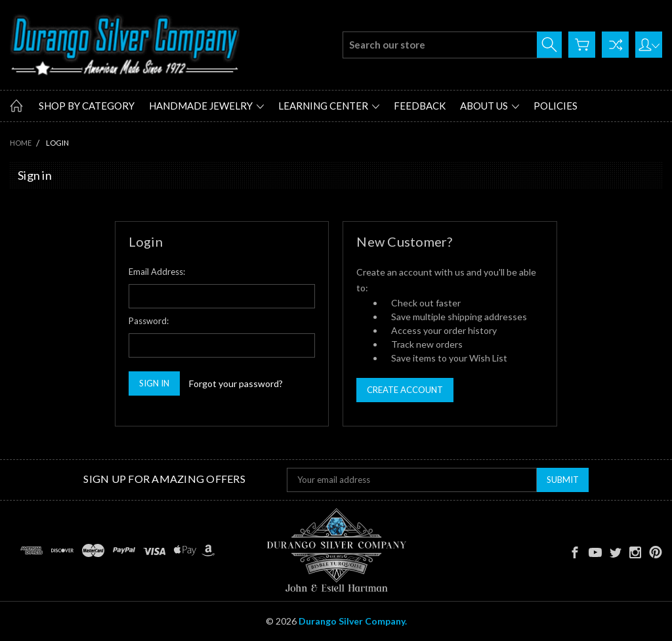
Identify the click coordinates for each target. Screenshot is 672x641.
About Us (490, 106)
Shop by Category (87, 106)
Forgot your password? (236, 383)
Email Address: (157, 272)
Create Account (405, 390)
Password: (149, 321)
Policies (556, 106)
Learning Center (329, 106)
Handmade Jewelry (206, 106)
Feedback (420, 106)
